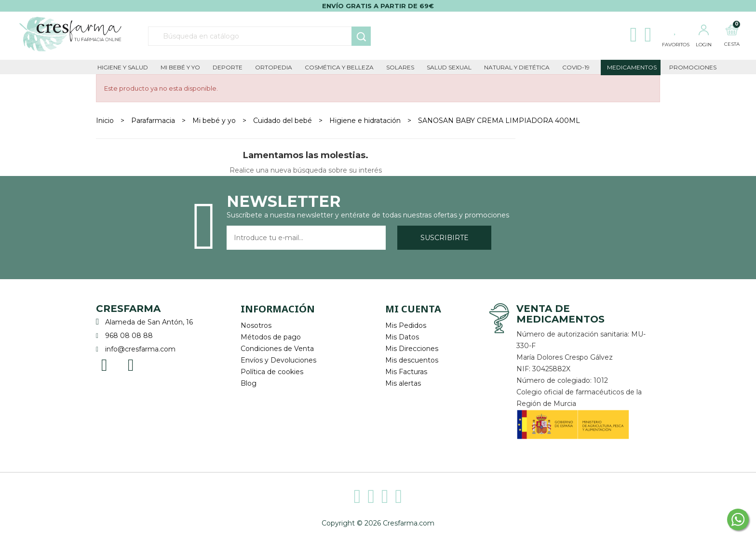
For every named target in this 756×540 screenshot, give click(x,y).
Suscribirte (445, 238)
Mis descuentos (412, 360)
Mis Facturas (406, 372)
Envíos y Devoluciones (278, 360)
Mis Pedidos (406, 325)
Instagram (131, 364)
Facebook (104, 364)
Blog (249, 383)
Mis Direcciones (412, 349)
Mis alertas (403, 383)
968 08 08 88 (129, 336)
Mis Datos (402, 337)
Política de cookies (272, 372)
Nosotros (256, 325)
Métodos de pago (271, 337)
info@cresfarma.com (140, 349)
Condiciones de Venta (277, 349)
